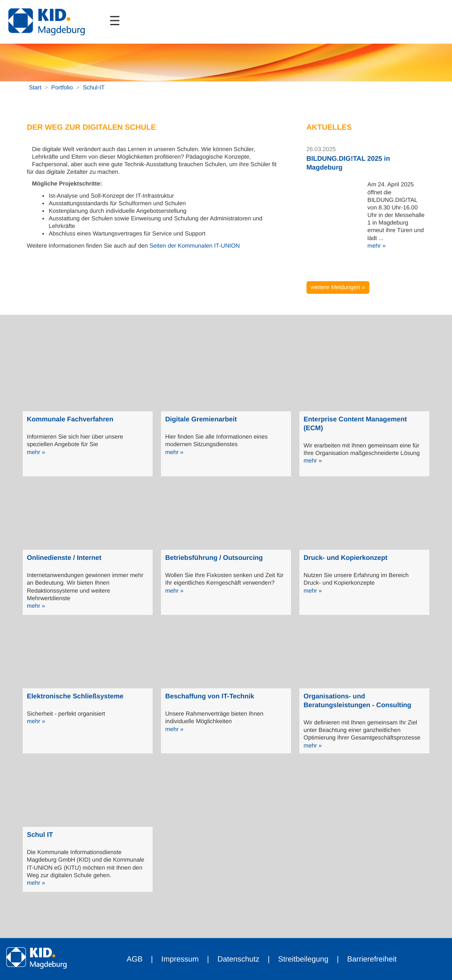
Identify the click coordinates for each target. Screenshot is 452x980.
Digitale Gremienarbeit (201, 419)
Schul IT (40, 835)
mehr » (377, 246)
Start (35, 87)
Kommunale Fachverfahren (70, 419)
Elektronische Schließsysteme (75, 696)
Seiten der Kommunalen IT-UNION (195, 246)
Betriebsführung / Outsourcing (214, 558)
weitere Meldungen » (338, 287)
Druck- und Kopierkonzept (345, 558)
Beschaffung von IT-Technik (210, 696)
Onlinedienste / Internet (64, 558)
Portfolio (62, 87)
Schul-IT (94, 87)
